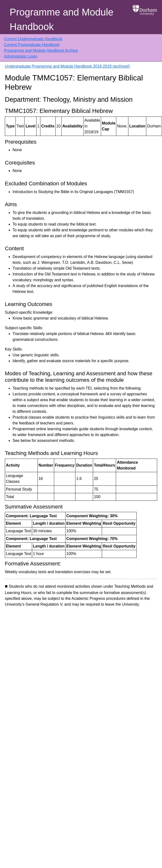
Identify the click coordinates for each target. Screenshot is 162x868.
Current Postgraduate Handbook (32, 45)
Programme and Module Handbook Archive (41, 51)
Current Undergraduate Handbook (33, 39)
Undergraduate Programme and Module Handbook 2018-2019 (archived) (67, 66)
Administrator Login (21, 56)
